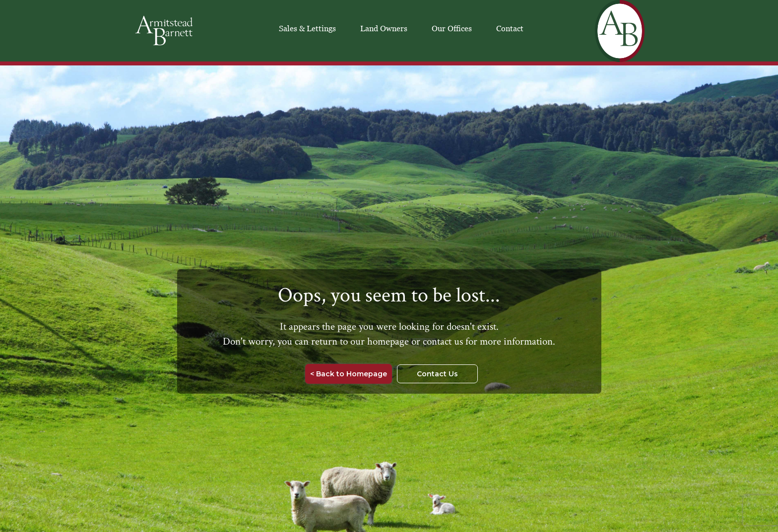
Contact (510, 28)
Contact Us (437, 374)
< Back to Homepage (349, 374)
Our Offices (452, 28)
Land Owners (384, 28)
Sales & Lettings (307, 28)
